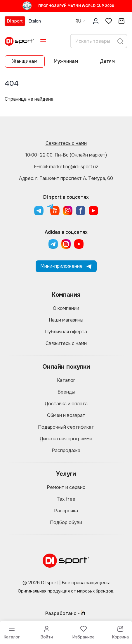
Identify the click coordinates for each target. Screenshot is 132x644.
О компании (66, 308)
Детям (107, 61)
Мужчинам (66, 61)
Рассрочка (66, 511)
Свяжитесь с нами (66, 143)
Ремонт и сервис (66, 487)
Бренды (66, 392)
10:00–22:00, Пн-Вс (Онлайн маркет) (66, 155)
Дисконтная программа (66, 439)
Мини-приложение (66, 266)
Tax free (66, 499)
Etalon (35, 21)
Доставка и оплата (66, 404)
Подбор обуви (66, 522)
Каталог (66, 380)
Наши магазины (66, 320)
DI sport (15, 21)
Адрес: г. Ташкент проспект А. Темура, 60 (66, 178)
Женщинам (25, 61)
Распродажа (66, 450)
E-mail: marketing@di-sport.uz (66, 167)
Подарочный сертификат (66, 427)
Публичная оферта (66, 332)
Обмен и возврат (66, 415)
